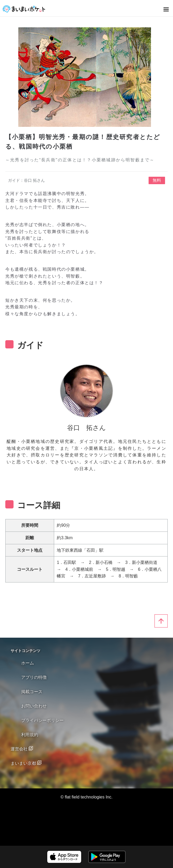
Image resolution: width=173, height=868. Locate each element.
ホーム (28, 663)
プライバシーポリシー (42, 720)
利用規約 (30, 735)
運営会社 (20, 749)
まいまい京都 (24, 763)
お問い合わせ (34, 706)
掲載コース (32, 692)
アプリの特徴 (34, 677)
